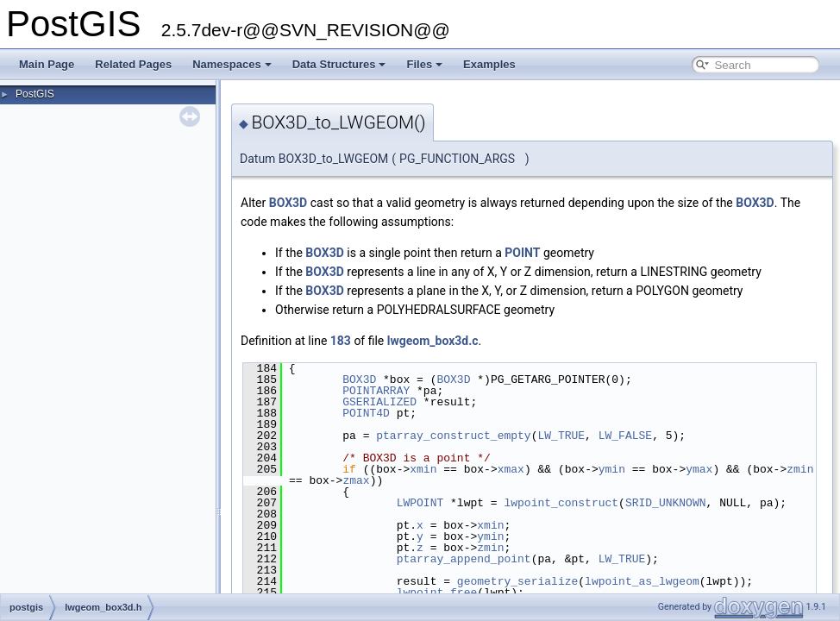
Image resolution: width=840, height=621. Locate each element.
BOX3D (288, 203)
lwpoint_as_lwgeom (642, 581)
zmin (800, 469)
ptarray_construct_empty (453, 436)
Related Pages (133, 64)
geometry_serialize (517, 581)
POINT (522, 253)
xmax (511, 469)
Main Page (47, 64)
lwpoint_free (437, 593)
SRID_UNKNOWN (666, 503)
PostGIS (35, 94)
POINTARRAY (376, 391)
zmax (356, 480)
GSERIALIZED (379, 402)
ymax (699, 469)
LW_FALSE (625, 436)
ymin (612, 469)
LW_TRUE (561, 436)
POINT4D (366, 413)
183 (341, 341)
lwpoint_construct (561, 503)
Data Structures (339, 64)
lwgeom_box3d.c (433, 341)
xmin (423, 469)
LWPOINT (420, 503)
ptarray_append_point (464, 559)
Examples (489, 64)
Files (424, 64)
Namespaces (232, 64)
